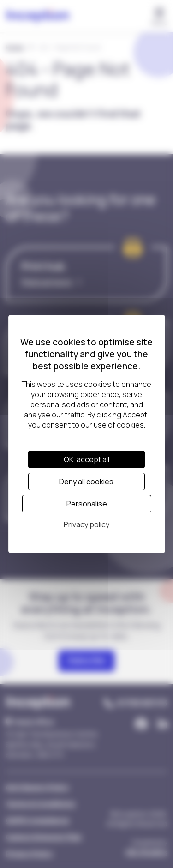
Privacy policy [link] (86, 524)
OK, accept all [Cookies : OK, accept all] (86, 459)
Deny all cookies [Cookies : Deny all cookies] (86, 482)
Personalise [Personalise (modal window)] (87, 504)
